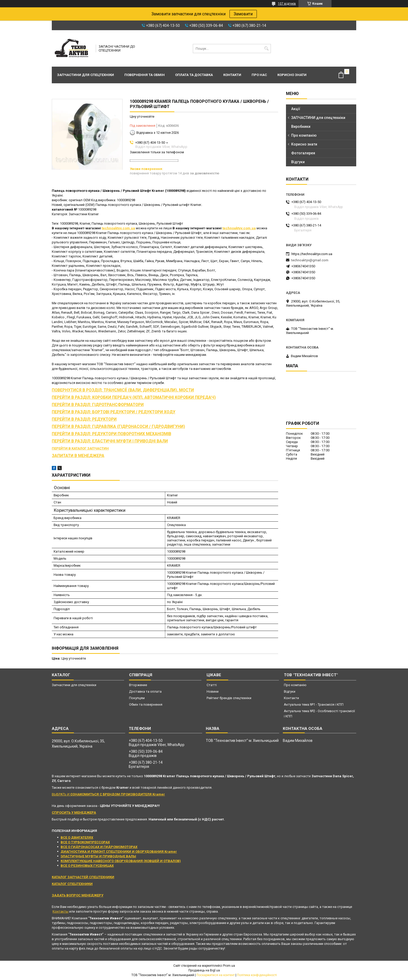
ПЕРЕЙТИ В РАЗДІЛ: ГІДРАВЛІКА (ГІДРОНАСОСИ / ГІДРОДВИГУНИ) (118, 427)
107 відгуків (287, 4)
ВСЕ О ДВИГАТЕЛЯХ (77, 837)
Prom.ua (229, 966)
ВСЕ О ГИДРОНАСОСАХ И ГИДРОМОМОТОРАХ (99, 847)
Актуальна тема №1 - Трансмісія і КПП (314, 704)
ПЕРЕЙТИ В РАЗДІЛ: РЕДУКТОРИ (84, 419)
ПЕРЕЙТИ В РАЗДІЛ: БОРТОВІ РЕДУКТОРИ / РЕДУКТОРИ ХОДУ (114, 412)
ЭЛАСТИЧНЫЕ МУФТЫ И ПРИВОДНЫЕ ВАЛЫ (98, 856)
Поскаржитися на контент (216, 975)
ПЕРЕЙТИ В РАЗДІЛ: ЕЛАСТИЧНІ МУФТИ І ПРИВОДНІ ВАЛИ (110, 441)
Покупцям (137, 698)
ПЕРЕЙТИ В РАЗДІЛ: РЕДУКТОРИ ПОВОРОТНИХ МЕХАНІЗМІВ (111, 434)
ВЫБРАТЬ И (108, 794)
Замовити (243, 14)
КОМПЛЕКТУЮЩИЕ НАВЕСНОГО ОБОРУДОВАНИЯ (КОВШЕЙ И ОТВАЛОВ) (121, 861)
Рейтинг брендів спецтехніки (229, 698)
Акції (296, 109)
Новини (213, 691)
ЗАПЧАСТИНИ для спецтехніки (318, 118)
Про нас (259, 75)
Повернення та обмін (145, 75)
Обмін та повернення (146, 704)
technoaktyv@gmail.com (310, 260)
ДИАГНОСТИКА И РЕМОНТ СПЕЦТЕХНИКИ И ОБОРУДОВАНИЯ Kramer (119, 852)
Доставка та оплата (145, 691)
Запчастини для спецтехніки (85, 75)
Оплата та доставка (194, 75)
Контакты (60, 911)
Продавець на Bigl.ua (204, 970)
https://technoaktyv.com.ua (312, 254)
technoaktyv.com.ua (118, 228)
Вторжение (138, 685)
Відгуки (298, 162)
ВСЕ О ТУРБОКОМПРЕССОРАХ (85, 842)
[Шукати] (266, 49)
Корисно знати (292, 75)
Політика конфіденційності (257, 975)
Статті (212, 685)
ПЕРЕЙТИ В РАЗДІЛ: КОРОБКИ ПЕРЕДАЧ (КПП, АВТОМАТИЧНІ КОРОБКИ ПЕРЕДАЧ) (134, 397)
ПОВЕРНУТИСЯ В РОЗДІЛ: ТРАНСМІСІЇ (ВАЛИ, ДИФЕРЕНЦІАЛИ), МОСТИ (123, 390)
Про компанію (304, 135)
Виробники (301, 127)
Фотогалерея (303, 153)
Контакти (232, 75)
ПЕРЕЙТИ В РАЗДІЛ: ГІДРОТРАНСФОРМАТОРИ (98, 405)
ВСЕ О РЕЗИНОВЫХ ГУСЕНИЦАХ (87, 866)
